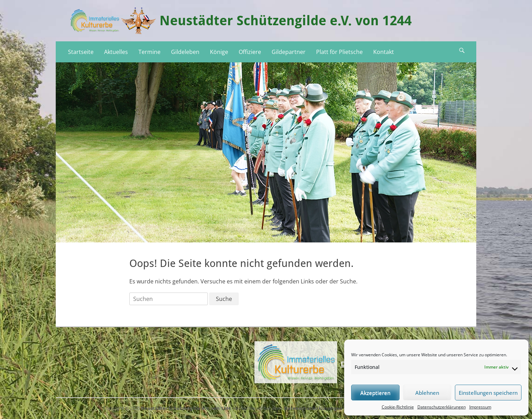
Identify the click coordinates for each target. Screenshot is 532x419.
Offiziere (250, 52)
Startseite (81, 52)
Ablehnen (427, 393)
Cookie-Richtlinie (398, 407)
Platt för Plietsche (339, 52)
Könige (219, 52)
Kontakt (384, 52)
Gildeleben (185, 52)
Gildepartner (289, 52)
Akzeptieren (375, 393)
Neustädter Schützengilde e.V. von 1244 (286, 21)
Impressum (480, 407)
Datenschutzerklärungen (442, 407)
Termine (149, 52)
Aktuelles (116, 52)
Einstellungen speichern (488, 393)
